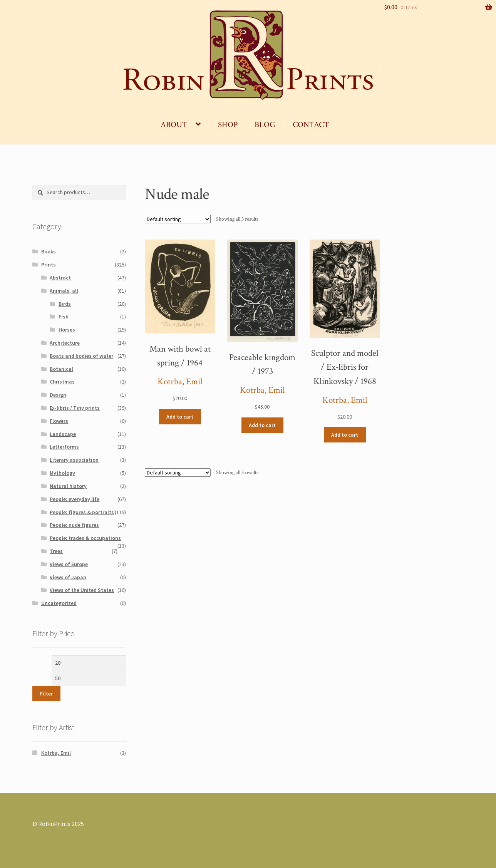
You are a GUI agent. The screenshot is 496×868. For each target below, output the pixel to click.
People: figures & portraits (82, 512)
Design (58, 395)
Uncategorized (59, 603)
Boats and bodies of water (81, 356)
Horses (67, 330)
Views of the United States (82, 590)
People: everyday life (75, 499)
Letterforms (64, 447)
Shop (228, 125)
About (174, 125)
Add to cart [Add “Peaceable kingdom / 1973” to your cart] (262, 425)
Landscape (63, 434)
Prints (49, 265)
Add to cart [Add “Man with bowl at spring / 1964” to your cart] (180, 417)
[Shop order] (178, 219)
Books (49, 251)
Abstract (60, 278)
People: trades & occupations (85, 538)
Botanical (61, 369)
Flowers (59, 421)
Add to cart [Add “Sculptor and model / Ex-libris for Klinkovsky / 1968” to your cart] (345, 435)
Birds (65, 304)
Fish (64, 317)
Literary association (74, 460)
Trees (56, 551)
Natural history (68, 486)
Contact (311, 125)
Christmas (62, 382)
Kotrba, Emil (180, 382)
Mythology (62, 473)
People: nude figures (74, 525)
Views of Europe (69, 564)
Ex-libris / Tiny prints (75, 408)
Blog (265, 125)
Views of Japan (68, 577)
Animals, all (64, 291)
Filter (46, 694)
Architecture (65, 343)
